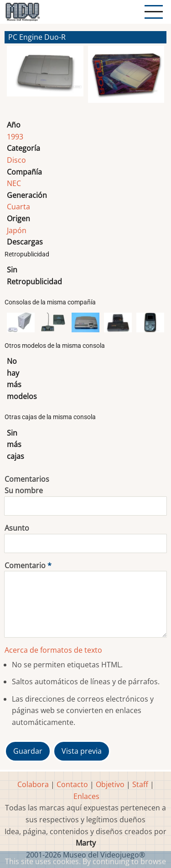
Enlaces (86, 796)
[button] (45, 78)
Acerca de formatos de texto (53, 650)
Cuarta (18, 207)
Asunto (17, 528)
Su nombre (24, 490)
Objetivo (110, 784)
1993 (15, 137)
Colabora (33, 784)
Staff (140, 784)
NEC (14, 183)
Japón (17, 230)
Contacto (72, 784)
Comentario (25, 565)
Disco (16, 160)
